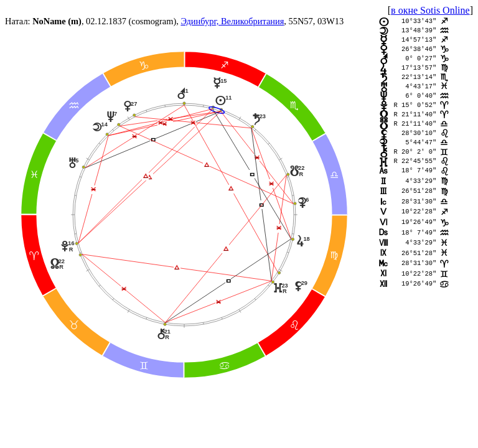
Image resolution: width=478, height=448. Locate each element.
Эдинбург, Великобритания (232, 21)
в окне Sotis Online (430, 10)
